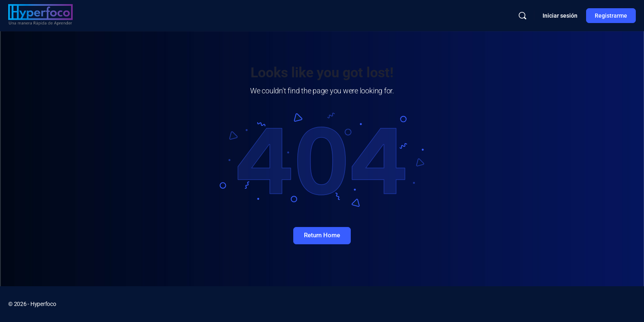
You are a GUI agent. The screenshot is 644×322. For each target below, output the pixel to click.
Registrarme (611, 16)
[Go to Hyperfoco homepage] (40, 15)
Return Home (322, 235)
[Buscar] (522, 16)
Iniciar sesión (560, 16)
